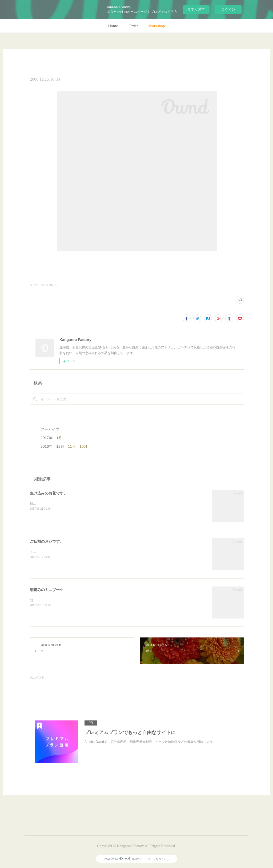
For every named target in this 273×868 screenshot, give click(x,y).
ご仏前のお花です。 (47, 541)
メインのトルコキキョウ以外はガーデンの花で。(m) (67, 552)
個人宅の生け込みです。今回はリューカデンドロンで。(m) (72, 504)
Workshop (157, 26)
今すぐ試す (196, 9)
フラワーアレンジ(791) (44, 285)
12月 (60, 446)
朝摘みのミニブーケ (47, 590)
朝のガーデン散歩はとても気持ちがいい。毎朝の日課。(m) (72, 600)
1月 (59, 438)
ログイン (228, 9)
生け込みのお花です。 (49, 493)
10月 (83, 446)
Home (113, 26)
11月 (72, 446)
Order (133, 26)
